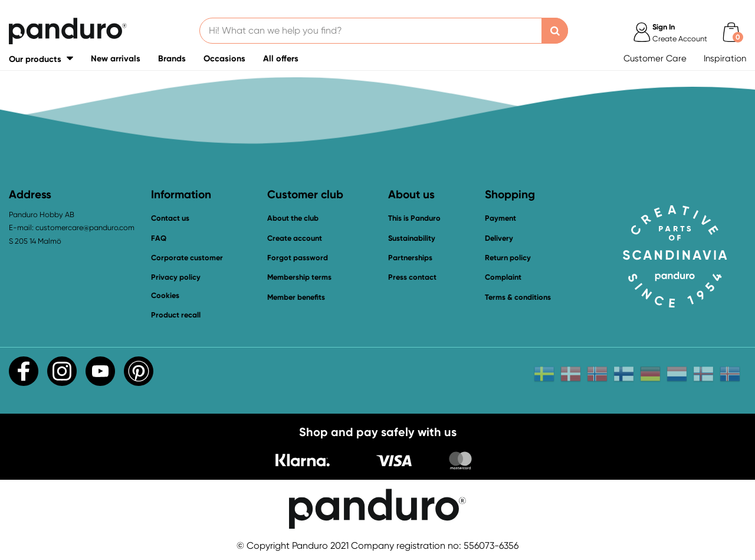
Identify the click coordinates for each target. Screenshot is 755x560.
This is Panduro (414, 218)
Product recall (176, 315)
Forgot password (298, 258)
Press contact (412, 277)
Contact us (170, 218)
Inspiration (725, 58)
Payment (500, 218)
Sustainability (412, 238)
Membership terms (299, 277)
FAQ (159, 238)
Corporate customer (187, 258)
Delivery (499, 238)
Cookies (165, 296)
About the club (293, 218)
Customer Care (655, 58)
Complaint (503, 277)
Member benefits (296, 297)
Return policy (508, 258)
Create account (295, 238)
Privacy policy (176, 277)
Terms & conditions (518, 297)
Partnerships (410, 258)
